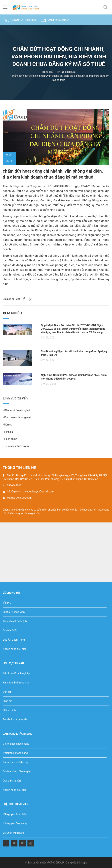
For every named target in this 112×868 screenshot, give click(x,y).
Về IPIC (7, 603)
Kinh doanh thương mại (17, 417)
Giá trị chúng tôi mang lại (17, 771)
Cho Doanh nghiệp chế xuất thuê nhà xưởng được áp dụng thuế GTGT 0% (74, 353)
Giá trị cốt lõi (10, 630)
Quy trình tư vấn (12, 781)
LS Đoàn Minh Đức (13, 833)
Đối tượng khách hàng (15, 753)
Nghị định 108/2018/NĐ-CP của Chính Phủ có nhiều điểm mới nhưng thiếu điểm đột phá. (74, 377)
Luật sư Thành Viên (14, 612)
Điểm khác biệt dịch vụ (16, 762)
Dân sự (7, 425)
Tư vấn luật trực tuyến (16, 446)
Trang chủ (47, 72)
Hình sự (8, 432)
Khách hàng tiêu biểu (15, 649)
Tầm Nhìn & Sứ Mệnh (15, 621)
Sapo (84, 863)
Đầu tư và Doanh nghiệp (17, 410)
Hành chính (10, 439)
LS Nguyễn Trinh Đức (15, 814)
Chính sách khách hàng (16, 744)
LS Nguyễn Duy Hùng (15, 823)
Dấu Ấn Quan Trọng (14, 640)
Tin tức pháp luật (66, 72)
